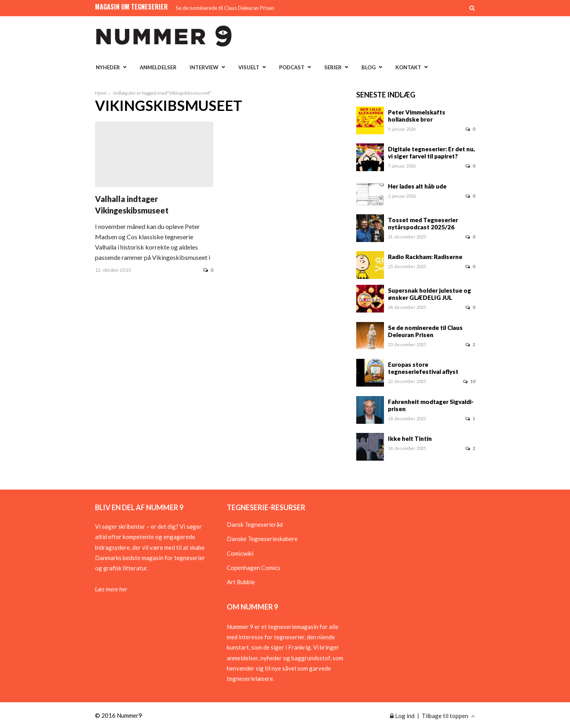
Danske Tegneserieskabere (262, 539)
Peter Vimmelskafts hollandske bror (417, 116)
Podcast (292, 67)
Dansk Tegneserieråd (255, 524)
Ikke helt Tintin (410, 438)
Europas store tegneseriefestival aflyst (423, 368)
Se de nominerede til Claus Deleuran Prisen (225, 8)
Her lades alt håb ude (417, 186)
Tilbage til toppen (448, 716)
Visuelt (249, 67)
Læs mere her (111, 589)
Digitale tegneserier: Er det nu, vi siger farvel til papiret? (431, 152)
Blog (369, 67)
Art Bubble (241, 582)
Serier (333, 67)
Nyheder (108, 67)
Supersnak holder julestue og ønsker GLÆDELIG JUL (429, 294)
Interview (204, 67)
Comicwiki (240, 553)
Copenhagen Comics (254, 568)
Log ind (402, 716)
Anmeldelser (158, 67)
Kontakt (408, 67)
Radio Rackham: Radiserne (425, 257)
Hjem (101, 93)
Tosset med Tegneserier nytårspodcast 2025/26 (423, 223)
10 (469, 381)
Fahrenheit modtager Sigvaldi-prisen (431, 405)
